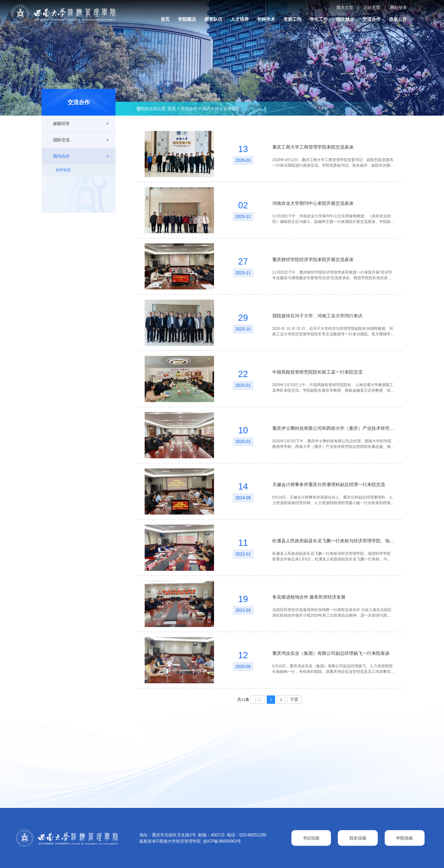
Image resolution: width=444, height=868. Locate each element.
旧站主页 (372, 8)
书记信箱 (311, 838)
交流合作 (372, 19)
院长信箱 (358, 838)
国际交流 (61, 140)
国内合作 (211, 109)
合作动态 (232, 109)
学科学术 (266, 19)
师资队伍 (213, 19)
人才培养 (240, 19)
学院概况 (187, 19)
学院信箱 (404, 838)
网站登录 (399, 8)
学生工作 (319, 19)
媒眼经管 (61, 124)
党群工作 (292, 19)
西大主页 (345, 8)
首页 (165, 19)
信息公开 (398, 19)
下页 (294, 700)
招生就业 (345, 19)
